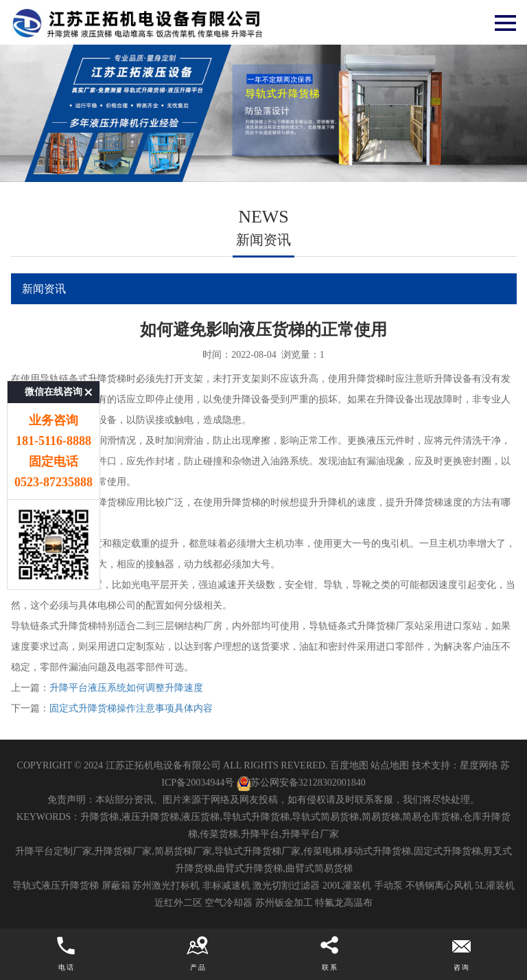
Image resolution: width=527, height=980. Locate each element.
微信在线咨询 (54, 352)
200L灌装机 (347, 886)
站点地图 (390, 765)
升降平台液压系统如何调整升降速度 (126, 688)
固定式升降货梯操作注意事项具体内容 (131, 708)
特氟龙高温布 (344, 903)
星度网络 (479, 765)
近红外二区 (178, 903)
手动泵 (388, 886)
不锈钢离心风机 (439, 886)
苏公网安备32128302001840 (301, 783)
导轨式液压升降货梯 (56, 886)
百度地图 (349, 765)
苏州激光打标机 (166, 886)
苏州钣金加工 (284, 903)
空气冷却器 (229, 903)
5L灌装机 (495, 886)
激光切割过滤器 (286, 886)
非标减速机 (226, 886)
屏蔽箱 (116, 886)
